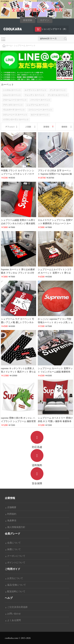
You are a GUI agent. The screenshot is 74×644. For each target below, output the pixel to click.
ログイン (45, 20)
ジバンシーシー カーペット (40, 110)
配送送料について (15, 591)
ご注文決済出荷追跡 (17, 607)
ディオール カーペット (58, 95)
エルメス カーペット (12, 95)
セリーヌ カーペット (40, 115)
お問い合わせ (13, 614)
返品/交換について (16, 585)
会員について (13, 543)
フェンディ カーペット (35, 95)
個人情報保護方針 (15, 527)
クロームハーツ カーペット (15, 100)
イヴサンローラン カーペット (16, 120)
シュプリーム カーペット (25, 46)
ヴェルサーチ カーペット (14, 110)
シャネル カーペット (12, 90)
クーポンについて (15, 556)
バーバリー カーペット (40, 100)
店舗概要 (11, 507)
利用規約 (11, 514)
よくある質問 (13, 620)
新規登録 (28, 20)
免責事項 (11, 521)
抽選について (13, 549)
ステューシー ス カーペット (15, 115)
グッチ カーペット (58, 90)
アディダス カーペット (13, 105)
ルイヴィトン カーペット (35, 90)
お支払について (14, 578)
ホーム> (10, 46)
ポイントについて (15, 563)
